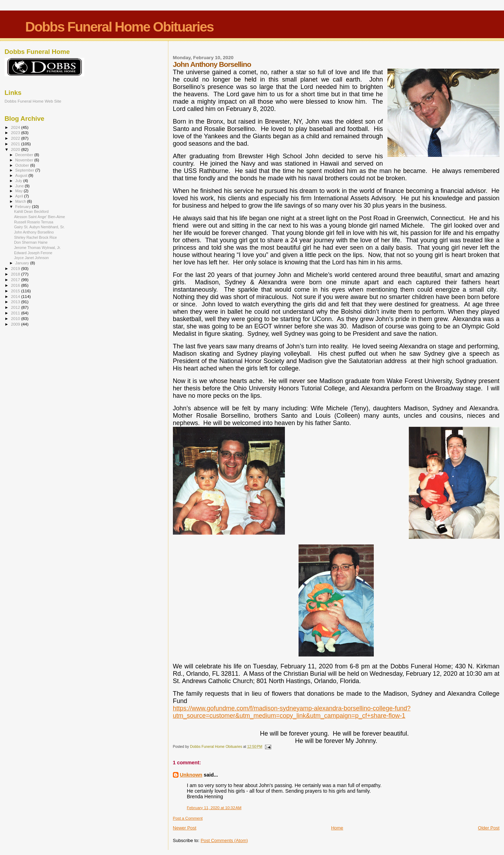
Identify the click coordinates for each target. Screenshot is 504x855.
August (22, 175)
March (21, 201)
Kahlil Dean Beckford (31, 211)
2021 (16, 144)
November (25, 160)
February (24, 207)
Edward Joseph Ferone (33, 253)
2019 (16, 268)
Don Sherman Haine (31, 242)
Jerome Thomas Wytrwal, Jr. (37, 248)
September (26, 170)
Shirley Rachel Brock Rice (35, 237)
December (25, 155)
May (20, 191)
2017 (16, 280)
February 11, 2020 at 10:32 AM (214, 808)
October (23, 165)
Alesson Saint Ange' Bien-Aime (40, 217)
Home (337, 828)
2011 (16, 313)
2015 (16, 291)
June (20, 186)
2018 (16, 274)
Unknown (191, 775)
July (19, 181)
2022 (16, 138)
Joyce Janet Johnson (31, 258)
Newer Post (185, 828)
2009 (16, 324)
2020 (16, 149)
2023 (16, 133)
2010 (16, 318)
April (20, 196)
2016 (16, 285)
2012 (16, 307)
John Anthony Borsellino (34, 232)
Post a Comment (188, 818)
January (23, 263)
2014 (16, 296)
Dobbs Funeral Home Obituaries (119, 27)
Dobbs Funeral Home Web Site (33, 101)
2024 (16, 127)
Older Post (489, 828)
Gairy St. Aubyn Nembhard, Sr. (39, 227)
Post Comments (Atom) (224, 840)
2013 (16, 302)
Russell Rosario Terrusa (34, 222)
